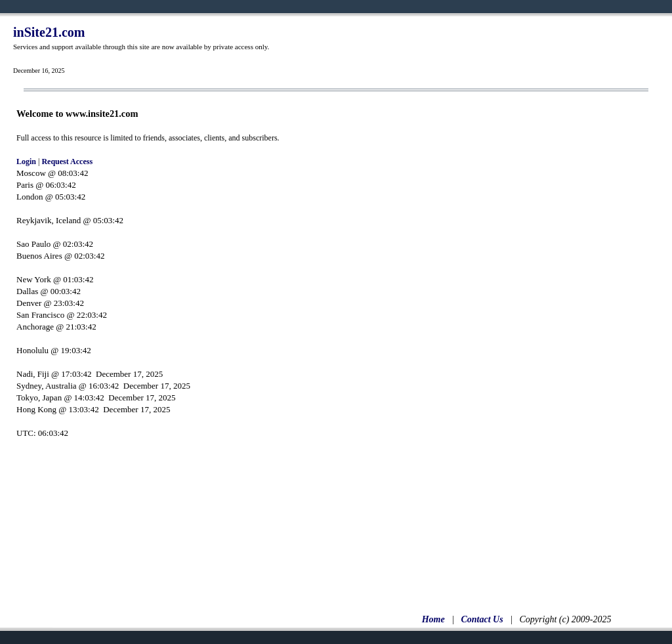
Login (26, 161)
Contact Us (482, 619)
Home (433, 619)
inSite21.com (49, 32)
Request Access (67, 161)
